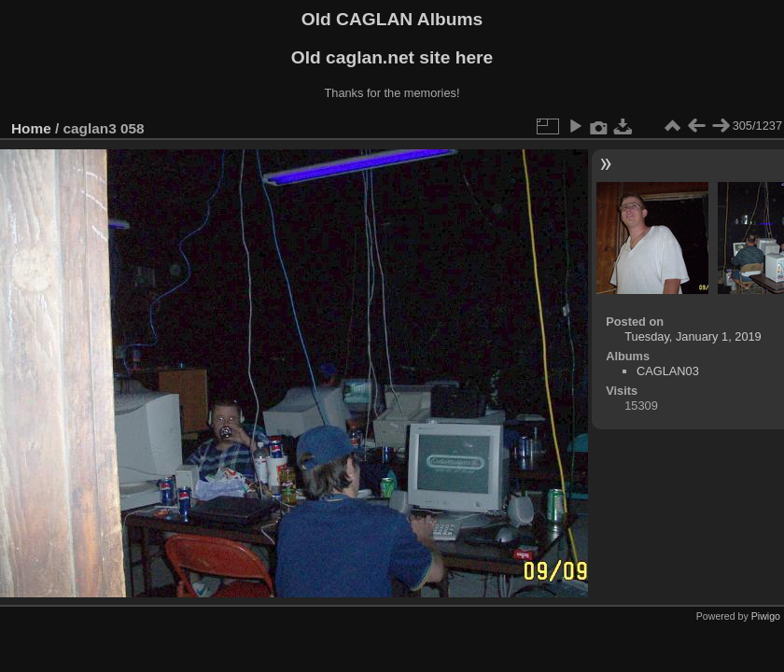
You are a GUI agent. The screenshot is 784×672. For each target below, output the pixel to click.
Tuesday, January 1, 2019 (693, 336)
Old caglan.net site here (392, 57)
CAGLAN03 (668, 371)
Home (31, 128)
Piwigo (766, 616)
